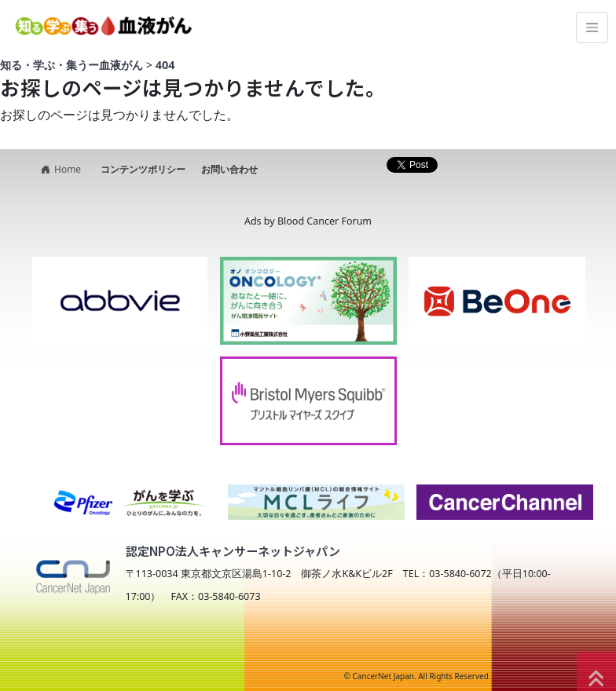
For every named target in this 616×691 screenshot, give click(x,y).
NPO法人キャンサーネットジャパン (163, 645)
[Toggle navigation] (592, 28)
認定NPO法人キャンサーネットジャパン (233, 550)
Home (59, 169)
